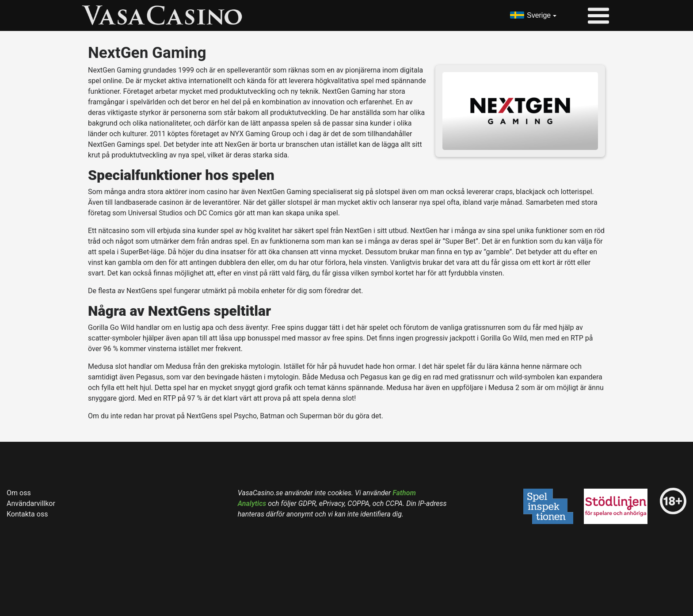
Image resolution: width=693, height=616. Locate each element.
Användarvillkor (31, 503)
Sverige (539, 15)
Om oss (19, 493)
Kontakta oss (27, 514)
